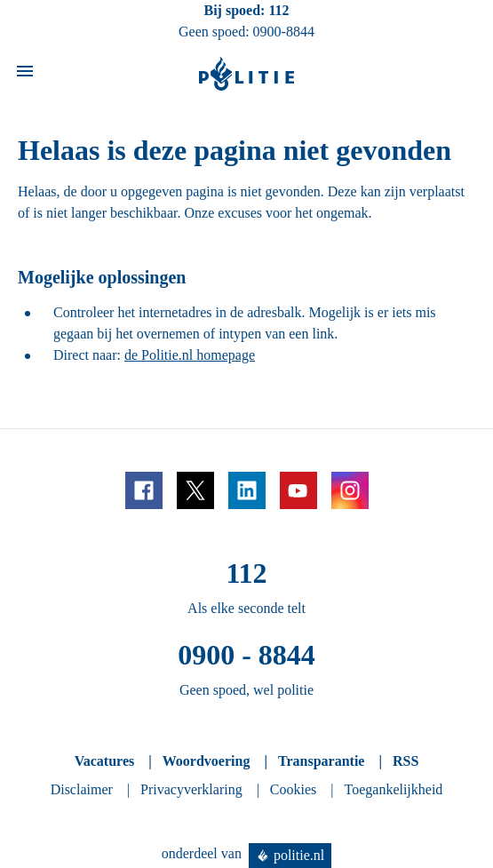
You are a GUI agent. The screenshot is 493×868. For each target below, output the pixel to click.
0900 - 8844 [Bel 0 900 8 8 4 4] (246, 655)
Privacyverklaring (191, 789)
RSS (406, 761)
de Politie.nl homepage (190, 355)
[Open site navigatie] (25, 74)
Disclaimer (82, 789)
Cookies (293, 789)
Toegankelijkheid (394, 789)
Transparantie (321, 761)
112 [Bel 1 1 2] (278, 10)
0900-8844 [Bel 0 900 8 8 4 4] (284, 32)
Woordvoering (207, 761)
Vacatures (105, 761)
